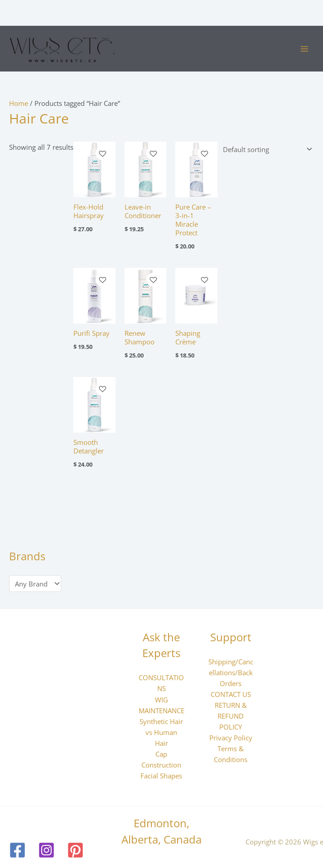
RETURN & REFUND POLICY (231, 716)
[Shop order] (266, 150)
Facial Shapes (161, 776)
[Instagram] (46, 850)
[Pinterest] (75, 850)
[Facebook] (17, 850)
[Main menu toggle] (304, 49)
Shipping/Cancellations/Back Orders (231, 672)
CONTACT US (231, 694)
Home (19, 103)
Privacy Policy (231, 738)
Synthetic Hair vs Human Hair (161, 732)
